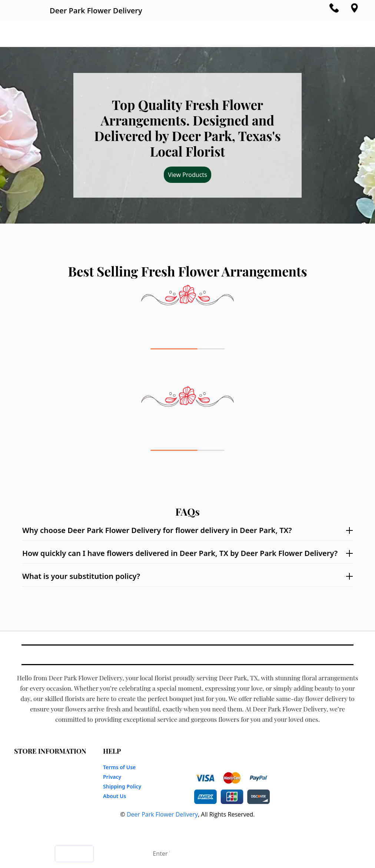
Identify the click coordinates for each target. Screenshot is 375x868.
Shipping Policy (122, 786)
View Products (187, 175)
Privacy (112, 777)
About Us (115, 796)
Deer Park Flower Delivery (162, 814)
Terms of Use (119, 767)
